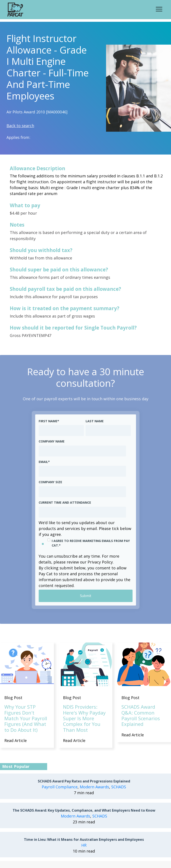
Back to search (20, 126)
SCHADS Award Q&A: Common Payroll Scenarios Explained (141, 716)
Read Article (16, 741)
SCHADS (119, 787)
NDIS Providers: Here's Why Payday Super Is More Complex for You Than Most (84, 718)
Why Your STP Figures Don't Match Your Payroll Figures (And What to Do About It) (26, 718)
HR (84, 845)
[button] (160, 8)
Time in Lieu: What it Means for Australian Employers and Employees (84, 840)
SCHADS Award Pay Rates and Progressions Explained (84, 781)
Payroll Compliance (60, 787)
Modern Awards (94, 787)
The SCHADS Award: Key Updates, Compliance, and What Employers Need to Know (84, 810)
